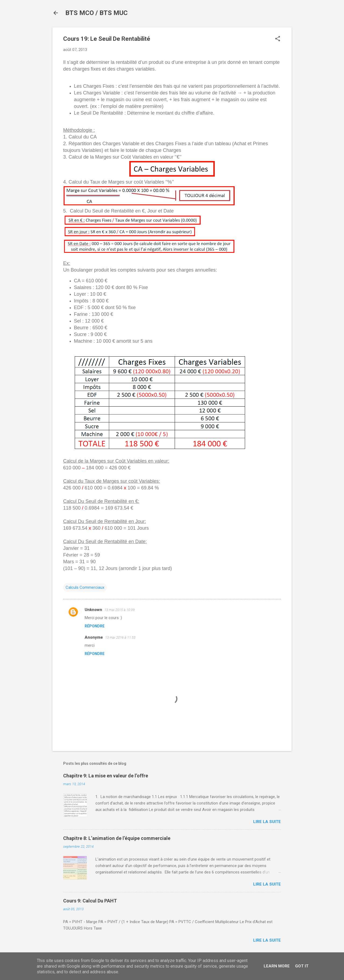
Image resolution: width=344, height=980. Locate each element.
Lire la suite (267, 822)
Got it (302, 966)
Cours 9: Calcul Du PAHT (90, 901)
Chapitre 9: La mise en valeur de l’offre (106, 776)
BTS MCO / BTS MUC (96, 13)
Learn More (277, 966)
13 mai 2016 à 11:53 (120, 637)
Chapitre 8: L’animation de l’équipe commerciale (117, 838)
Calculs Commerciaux (85, 587)
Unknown (93, 610)
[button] (278, 39)
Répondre (95, 626)
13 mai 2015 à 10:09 (119, 610)
